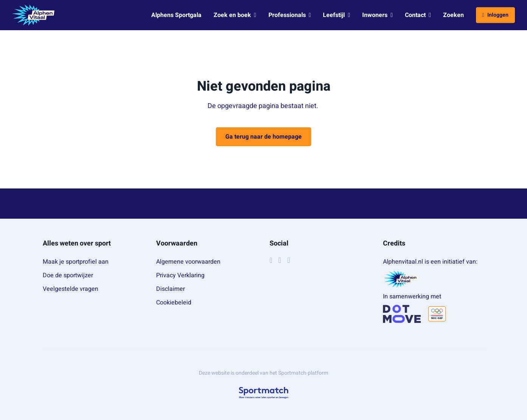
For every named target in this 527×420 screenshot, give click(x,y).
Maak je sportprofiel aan (76, 262)
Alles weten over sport (77, 243)
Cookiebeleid (174, 303)
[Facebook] (271, 260)
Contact (418, 15)
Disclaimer (170, 289)
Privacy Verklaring (180, 275)
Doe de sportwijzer (68, 275)
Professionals (290, 15)
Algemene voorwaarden (188, 262)
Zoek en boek (235, 15)
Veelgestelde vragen (71, 289)
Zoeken (453, 15)
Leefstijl (336, 15)
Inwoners (377, 15)
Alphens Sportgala (176, 15)
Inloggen (495, 15)
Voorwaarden (177, 243)
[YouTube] (289, 260)
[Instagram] (280, 260)
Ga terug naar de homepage (263, 137)
